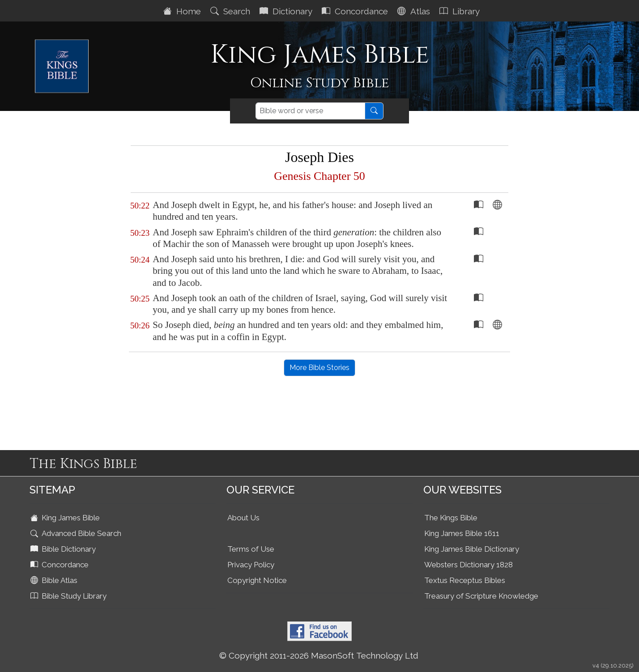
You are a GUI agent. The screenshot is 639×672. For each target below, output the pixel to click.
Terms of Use (251, 549)
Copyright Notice (257, 580)
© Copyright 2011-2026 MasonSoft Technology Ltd (319, 655)
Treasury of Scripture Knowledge (481, 596)
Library (461, 11)
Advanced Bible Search (77, 533)
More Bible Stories (319, 368)
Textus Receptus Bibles (465, 580)
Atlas (415, 11)
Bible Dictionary (64, 549)
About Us (243, 518)
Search (231, 11)
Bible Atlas (55, 580)
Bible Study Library (69, 596)
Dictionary (287, 11)
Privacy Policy (251, 565)
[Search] (310, 111)
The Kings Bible (451, 518)
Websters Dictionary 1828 (469, 565)
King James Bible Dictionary (472, 549)
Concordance (356, 11)
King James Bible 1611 (462, 533)
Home (183, 11)
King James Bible (66, 518)
